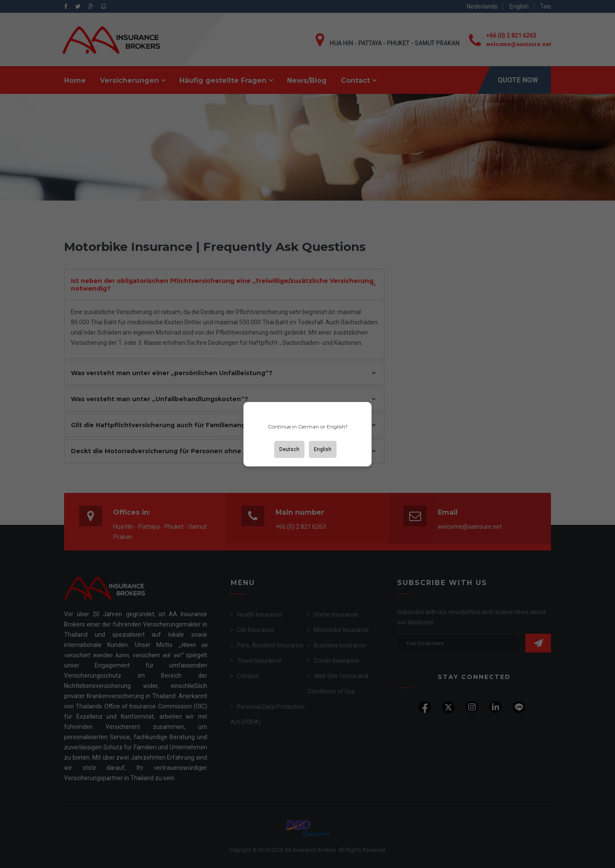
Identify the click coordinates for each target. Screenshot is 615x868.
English (323, 449)
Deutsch (289, 449)
